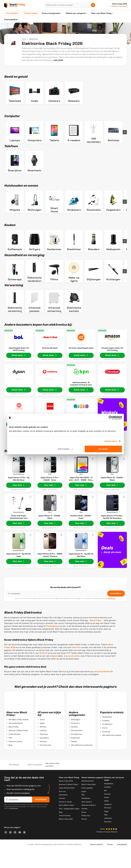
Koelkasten (74, 756)
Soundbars (43, 756)
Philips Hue (86, 834)
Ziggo (106, 829)
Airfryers (42, 760)
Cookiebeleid (122, 863)
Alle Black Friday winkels (17, 738)
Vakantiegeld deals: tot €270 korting (19, 367)
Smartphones (75, 752)
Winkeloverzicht (88, 799)
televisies (76, 666)
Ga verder (103, 449)
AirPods (42, 745)
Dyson (19, 397)
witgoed (54, 674)
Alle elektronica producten (81, 763)
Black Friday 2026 (66, 799)
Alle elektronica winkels (111, 753)
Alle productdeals (15, 741)
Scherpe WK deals (50, 366)
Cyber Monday (13, 752)
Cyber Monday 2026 (67, 806)
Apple (41, 741)
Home (24, 39)
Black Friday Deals (89, 803)
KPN (81, 397)
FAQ (9, 756)
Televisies (43, 752)
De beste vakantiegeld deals (81, 366)
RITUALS (108, 826)
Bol (19, 363)
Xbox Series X (87, 820)
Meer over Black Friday (101, 13)
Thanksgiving (52, 644)
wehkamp (108, 836)
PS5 (83, 813)
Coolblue (81, 363)
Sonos (41, 738)
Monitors (73, 745)
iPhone (84, 837)
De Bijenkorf (106, 742)
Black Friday (96, 639)
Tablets (73, 760)
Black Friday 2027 (66, 837)
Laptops (42, 749)
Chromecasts (44, 763)
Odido (106, 819)
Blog (9, 763)
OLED (42, 671)
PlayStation (86, 816)
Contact (62, 816)
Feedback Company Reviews (107, 850)
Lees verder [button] (58, 60)
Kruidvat (112, 397)
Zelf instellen (65, 449)
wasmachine (74, 674)
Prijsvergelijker (11, 19)
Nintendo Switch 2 (89, 823)
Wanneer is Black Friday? (69, 803)
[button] (112, 847)
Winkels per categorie (76, 13)
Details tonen (111, 441)
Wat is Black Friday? (67, 823)
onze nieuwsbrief (101, 690)
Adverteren (63, 813)
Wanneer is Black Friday (17, 749)
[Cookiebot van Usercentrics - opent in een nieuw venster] (111, 418)
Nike (106, 833)
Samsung (105, 750)
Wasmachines (76, 749)
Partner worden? (96, 863)
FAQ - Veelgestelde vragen (69, 827)
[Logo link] (6, 851)
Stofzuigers (75, 738)
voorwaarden (111, 617)
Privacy (110, 863)
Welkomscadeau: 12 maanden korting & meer (81, 402)
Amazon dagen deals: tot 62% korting (112, 367)
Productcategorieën (51, 13)
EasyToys (108, 840)
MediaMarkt (50, 363)
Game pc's (74, 741)
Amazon (112, 363)
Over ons (62, 810)
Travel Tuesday (65, 834)
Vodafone (50, 397)
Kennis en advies (14, 760)
